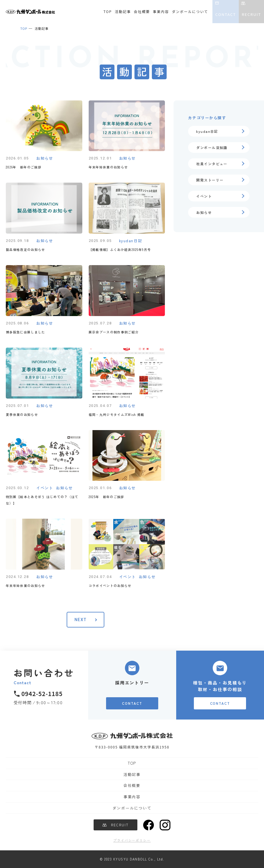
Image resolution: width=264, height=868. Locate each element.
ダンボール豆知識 (212, 147)
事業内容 (161, 11)
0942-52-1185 (42, 694)
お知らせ (204, 212)
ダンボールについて (190, 11)
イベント (204, 196)
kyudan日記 (207, 131)
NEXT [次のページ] (81, 620)
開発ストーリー (210, 180)
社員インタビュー (212, 164)
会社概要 (142, 11)
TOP (108, 11)
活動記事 (123, 11)
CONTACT (226, 14)
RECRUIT (251, 14)
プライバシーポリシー (132, 840)
